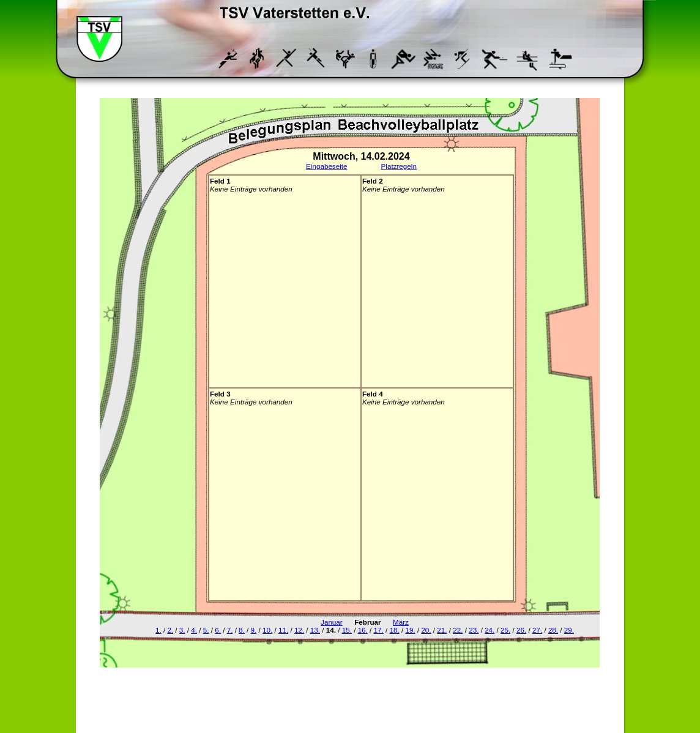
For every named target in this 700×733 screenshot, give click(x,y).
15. (347, 630)
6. (218, 630)
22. (458, 630)
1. (158, 630)
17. (379, 630)
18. (395, 630)
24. (490, 630)
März (401, 622)
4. (194, 630)
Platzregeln (399, 166)
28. (553, 630)
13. (315, 630)
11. (283, 630)
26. (521, 630)
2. (170, 630)
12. (299, 630)
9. (254, 630)
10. (267, 630)
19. (410, 630)
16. (363, 630)
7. (230, 630)
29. (569, 630)
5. (206, 630)
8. (242, 630)
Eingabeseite (326, 166)
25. (505, 630)
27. (537, 630)
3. (182, 630)
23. (474, 630)
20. (426, 630)
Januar (332, 622)
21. (442, 630)
